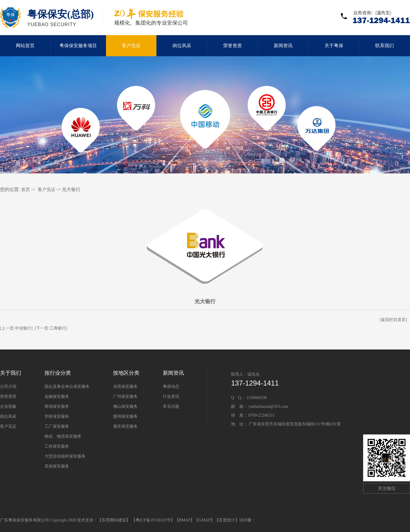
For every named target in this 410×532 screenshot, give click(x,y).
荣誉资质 (233, 46)
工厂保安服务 (57, 426)
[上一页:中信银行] (16, 328)
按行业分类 (58, 373)
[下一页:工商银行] (51, 328)
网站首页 (25, 46)
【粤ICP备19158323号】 (153, 520)
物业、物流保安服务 (63, 436)
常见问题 (171, 406)
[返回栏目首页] (393, 320)
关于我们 (11, 373)
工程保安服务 (57, 446)
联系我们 (385, 46)
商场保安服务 (57, 406)
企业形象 (8, 406)
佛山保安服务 (125, 406)
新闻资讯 (283, 46)
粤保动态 (171, 387)
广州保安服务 (125, 397)
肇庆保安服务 (125, 426)
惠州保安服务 (125, 416)
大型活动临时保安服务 (65, 456)
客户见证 (131, 46)
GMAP (204, 520)
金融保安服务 (57, 397)
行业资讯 (171, 397)
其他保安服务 (57, 466)
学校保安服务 (57, 416)
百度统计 (227, 520)
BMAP (185, 520)
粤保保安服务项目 (78, 46)
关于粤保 (334, 46)
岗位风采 (182, 46)
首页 (25, 190)
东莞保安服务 (125, 387)
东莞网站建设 (114, 520)
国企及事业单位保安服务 (67, 387)
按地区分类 (126, 373)
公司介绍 (8, 387)
